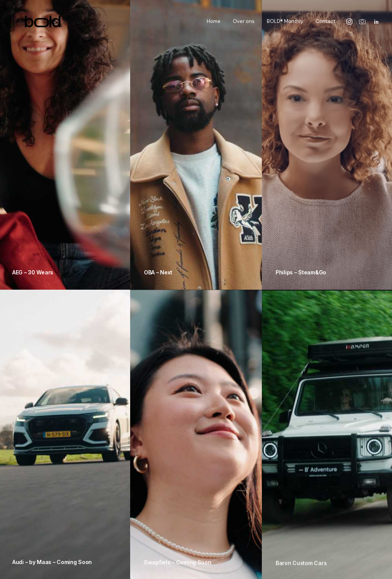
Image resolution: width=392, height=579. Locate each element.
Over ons (244, 24)
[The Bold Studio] (35, 23)
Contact (325, 24)
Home (214, 24)
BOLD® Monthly (285, 24)
